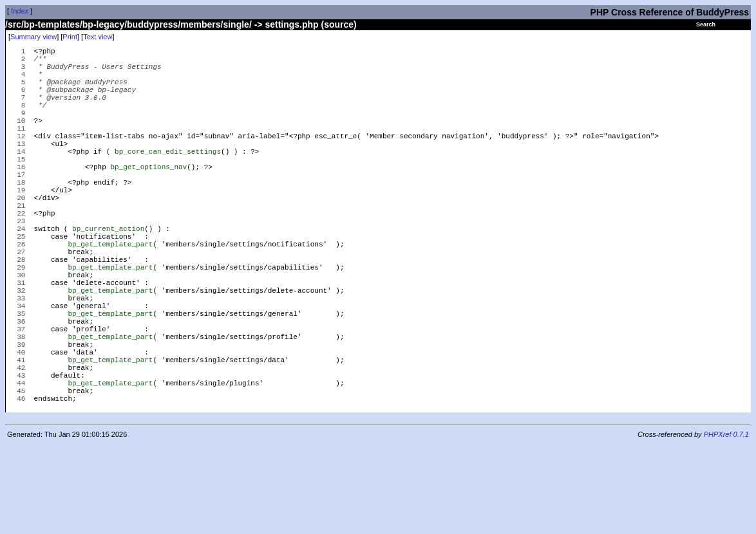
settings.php (291, 24)
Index (20, 11)
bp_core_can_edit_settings (168, 178)
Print (70, 37)
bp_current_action (108, 274)
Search (706, 24)
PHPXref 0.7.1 (726, 523)
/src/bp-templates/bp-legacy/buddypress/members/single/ (128, 24)
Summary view (33, 37)
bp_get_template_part (110, 294)
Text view (98, 37)
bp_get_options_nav (148, 197)
